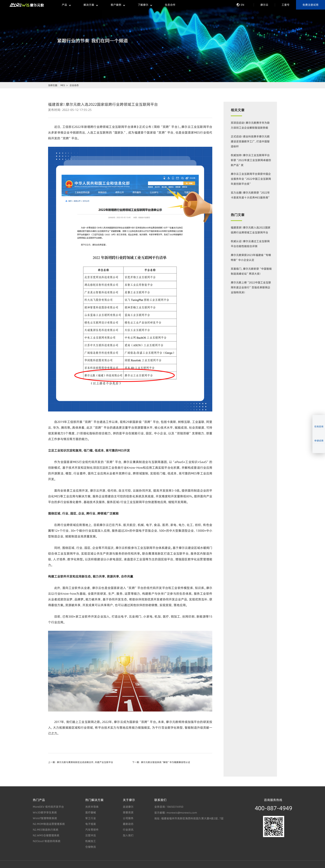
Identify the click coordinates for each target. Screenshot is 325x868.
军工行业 (91, 818)
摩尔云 (264, 5)
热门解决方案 (94, 800)
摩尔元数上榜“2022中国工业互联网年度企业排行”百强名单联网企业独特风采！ (251, 287)
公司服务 (128, 818)
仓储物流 (91, 847)
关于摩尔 (129, 800)
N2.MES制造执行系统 (46, 830)
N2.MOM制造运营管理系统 (49, 824)
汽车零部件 (92, 830)
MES (63, 85)
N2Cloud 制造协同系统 (47, 841)
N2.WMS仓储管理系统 (46, 835)
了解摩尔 (145, 5)
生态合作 (170, 5)
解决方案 (91, 5)
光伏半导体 (92, 807)
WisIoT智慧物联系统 (45, 818)
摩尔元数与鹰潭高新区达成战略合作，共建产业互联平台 (85, 762)
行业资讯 (128, 830)
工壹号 (286, 5)
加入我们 (128, 835)
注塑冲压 (91, 835)
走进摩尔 (128, 807)
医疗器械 (91, 812)
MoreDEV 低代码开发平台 (48, 807)
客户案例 (118, 5)
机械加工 (91, 841)
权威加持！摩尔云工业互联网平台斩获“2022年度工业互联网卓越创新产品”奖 (251, 160)
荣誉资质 (128, 812)
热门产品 (39, 800)
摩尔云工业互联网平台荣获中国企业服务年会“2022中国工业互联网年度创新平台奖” (251, 179)
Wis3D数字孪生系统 (45, 812)
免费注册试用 (311, 5)
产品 (66, 5)
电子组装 (91, 824)
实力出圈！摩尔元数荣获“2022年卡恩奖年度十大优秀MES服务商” (251, 197)
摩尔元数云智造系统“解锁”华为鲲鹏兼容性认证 (166, 762)
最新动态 (128, 824)
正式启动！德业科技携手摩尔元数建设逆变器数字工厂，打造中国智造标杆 (250, 141)
